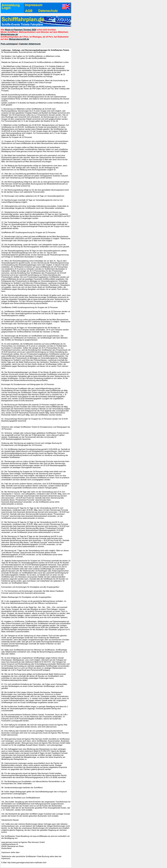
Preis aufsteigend (9, 44)
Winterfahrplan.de (9, 34)
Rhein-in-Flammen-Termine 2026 (21, 30)
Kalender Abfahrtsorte (30, 44)
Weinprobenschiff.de (19, 39)
